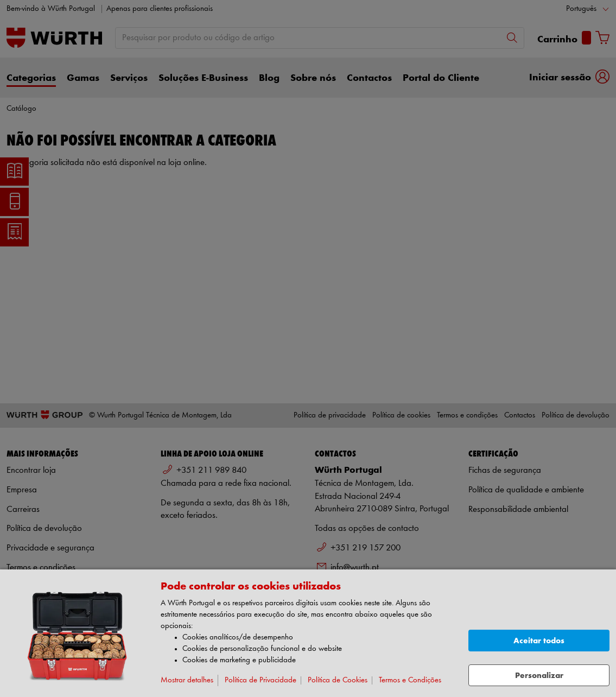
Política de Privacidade (261, 680)
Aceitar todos (539, 641)
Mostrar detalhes (187, 680)
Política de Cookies (338, 680)
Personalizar (539, 676)
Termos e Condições (410, 680)
